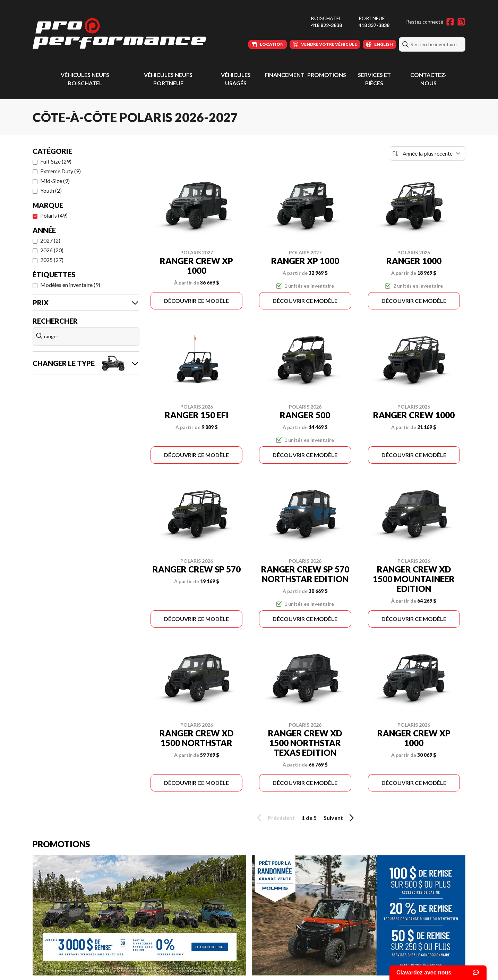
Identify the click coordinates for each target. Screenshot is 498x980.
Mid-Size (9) (55, 181)
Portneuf (372, 18)
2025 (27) (52, 260)
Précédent (275, 818)
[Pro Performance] (119, 33)
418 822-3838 (327, 25)
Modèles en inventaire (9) (70, 285)
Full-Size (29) (56, 161)
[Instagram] (461, 22)
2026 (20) (52, 250)
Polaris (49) (54, 215)
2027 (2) (50, 240)
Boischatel (326, 18)
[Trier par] (428, 154)
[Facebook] (450, 22)
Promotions (327, 75)
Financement (285, 75)
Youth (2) (51, 190)
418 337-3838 (374, 25)
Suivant (340, 818)
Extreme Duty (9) (61, 171)
